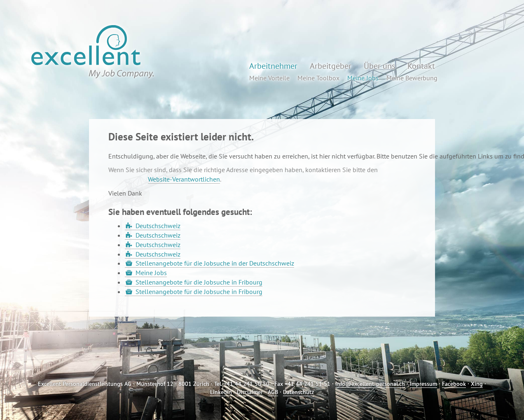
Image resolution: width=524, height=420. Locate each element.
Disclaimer (250, 392)
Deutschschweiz (158, 226)
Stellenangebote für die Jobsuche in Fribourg (199, 282)
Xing (477, 384)
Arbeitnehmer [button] (273, 66)
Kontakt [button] (421, 66)
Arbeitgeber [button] (331, 66)
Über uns (379, 66)
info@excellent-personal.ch (370, 384)
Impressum (423, 384)
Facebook (454, 384)
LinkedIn (221, 392)
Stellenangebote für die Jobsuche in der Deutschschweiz (215, 263)
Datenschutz (298, 392)
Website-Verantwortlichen (184, 179)
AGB (273, 392)
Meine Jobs (151, 273)
